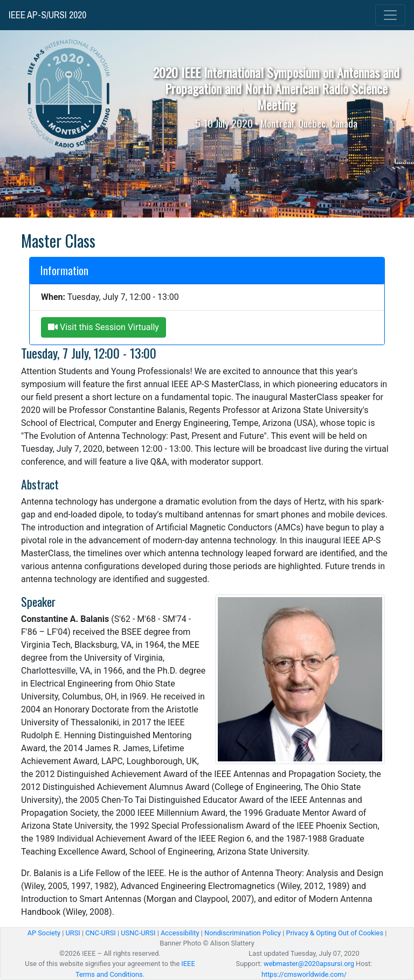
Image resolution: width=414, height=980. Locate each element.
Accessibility (180, 933)
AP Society (44, 933)
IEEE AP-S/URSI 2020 (47, 15)
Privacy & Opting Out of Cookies (335, 933)
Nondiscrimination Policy (243, 933)
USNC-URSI (138, 933)
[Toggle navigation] (390, 15)
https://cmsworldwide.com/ (304, 974)
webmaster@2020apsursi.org (309, 964)
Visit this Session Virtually (103, 327)
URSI (73, 933)
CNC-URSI (101, 933)
